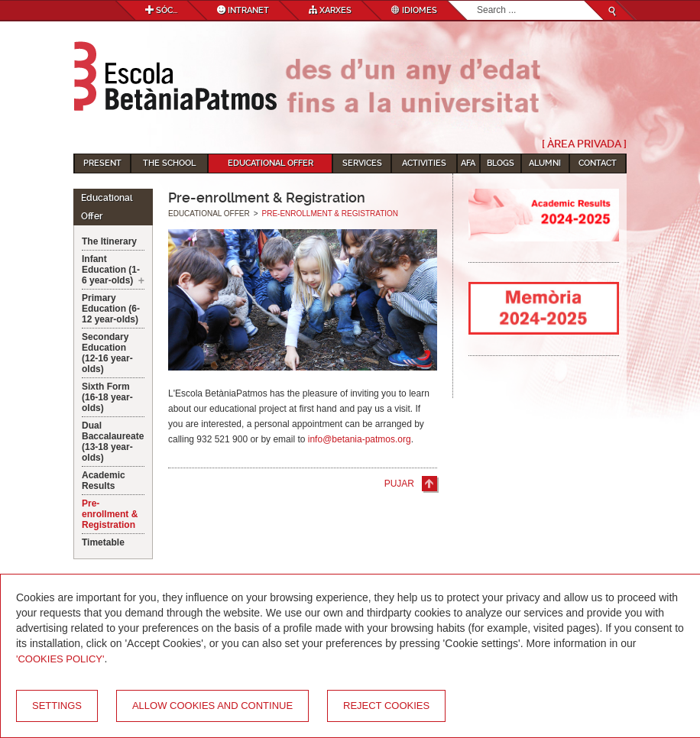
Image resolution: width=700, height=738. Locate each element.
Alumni (545, 163)
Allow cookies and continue (212, 706)
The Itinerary (109, 241)
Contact (598, 163)
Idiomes (414, 10)
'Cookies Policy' (60, 659)
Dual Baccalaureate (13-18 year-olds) (113, 442)
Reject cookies (386, 706)
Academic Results (104, 481)
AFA (468, 163)
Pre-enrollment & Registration (110, 514)
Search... (477, 1)
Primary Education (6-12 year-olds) (111, 309)
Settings (57, 706)
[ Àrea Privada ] (584, 144)
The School (169, 163)
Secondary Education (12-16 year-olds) (107, 353)
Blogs (501, 163)
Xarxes (330, 10)
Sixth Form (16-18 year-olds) (107, 397)
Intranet (243, 10)
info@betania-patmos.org (360, 439)
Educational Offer (271, 163)
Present (102, 163)
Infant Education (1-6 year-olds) (111, 270)
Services (362, 163)
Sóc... (161, 10)
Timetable (103, 542)
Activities (424, 163)
